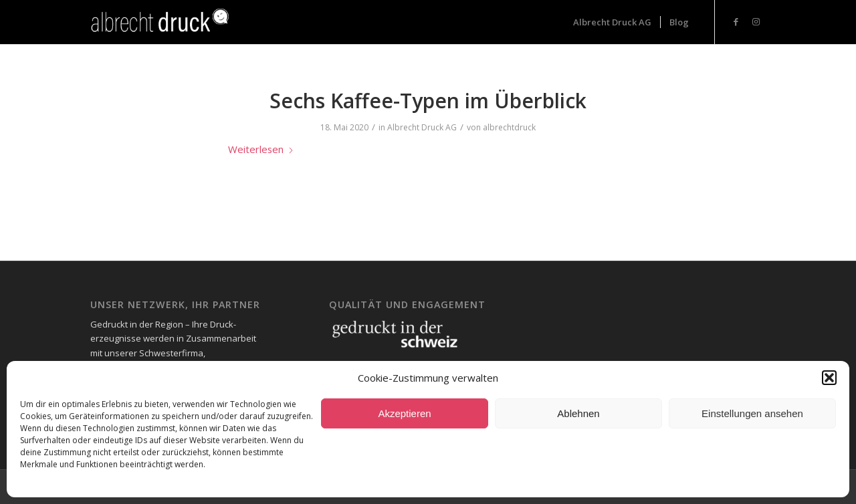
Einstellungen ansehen (752, 413)
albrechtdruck (509, 127)
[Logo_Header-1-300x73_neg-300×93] (162, 22)
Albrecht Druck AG (422, 127)
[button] (829, 378)
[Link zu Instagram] (756, 21)
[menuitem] (612, 22)
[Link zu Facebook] (736, 21)
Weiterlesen (261, 149)
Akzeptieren (404, 413)
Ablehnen (578, 413)
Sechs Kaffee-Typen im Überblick (428, 101)
